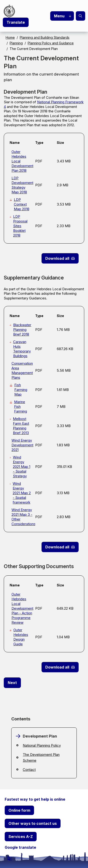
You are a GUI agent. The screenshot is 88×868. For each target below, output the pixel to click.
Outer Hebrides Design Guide (21, 637)
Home (10, 37)
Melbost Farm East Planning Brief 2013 (21, 426)
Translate (16, 22)
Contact (29, 770)
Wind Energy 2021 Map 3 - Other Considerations (21, 517)
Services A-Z (21, 837)
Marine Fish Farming (21, 407)
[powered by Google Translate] (10, 858)
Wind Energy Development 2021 (21, 445)
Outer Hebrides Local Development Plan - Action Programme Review (21, 608)
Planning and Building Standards (45, 37)
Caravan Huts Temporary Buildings (22, 349)
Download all (57, 258)
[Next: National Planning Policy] (12, 683)
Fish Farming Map (21, 390)
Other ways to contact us (33, 823)
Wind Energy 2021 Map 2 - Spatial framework (22, 493)
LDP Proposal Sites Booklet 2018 (20, 226)
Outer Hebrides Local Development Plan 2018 (21, 161)
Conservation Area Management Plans (21, 370)
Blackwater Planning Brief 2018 (22, 330)
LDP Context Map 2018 (22, 204)
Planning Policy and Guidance (51, 43)
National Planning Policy (42, 745)
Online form (19, 810)
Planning (16, 43)
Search (80, 16)
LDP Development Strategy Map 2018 (21, 185)
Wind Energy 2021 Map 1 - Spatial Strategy (22, 467)
